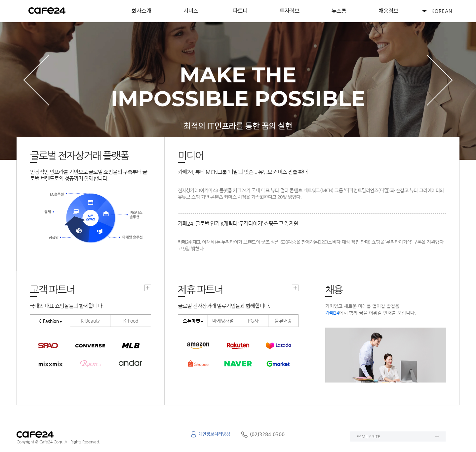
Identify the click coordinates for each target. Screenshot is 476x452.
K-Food (131, 321)
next (440, 80)
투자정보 (290, 11)
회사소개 (141, 11)
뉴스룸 (339, 11)
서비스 (191, 11)
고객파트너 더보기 (148, 288)
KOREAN (442, 11)
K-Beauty (90, 321)
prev (36, 80)
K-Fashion (49, 321)
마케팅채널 (223, 321)
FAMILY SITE (368, 436)
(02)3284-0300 (267, 434)
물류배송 (283, 321)
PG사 (253, 321)
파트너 (240, 11)
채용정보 (388, 11)
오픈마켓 (191, 321)
